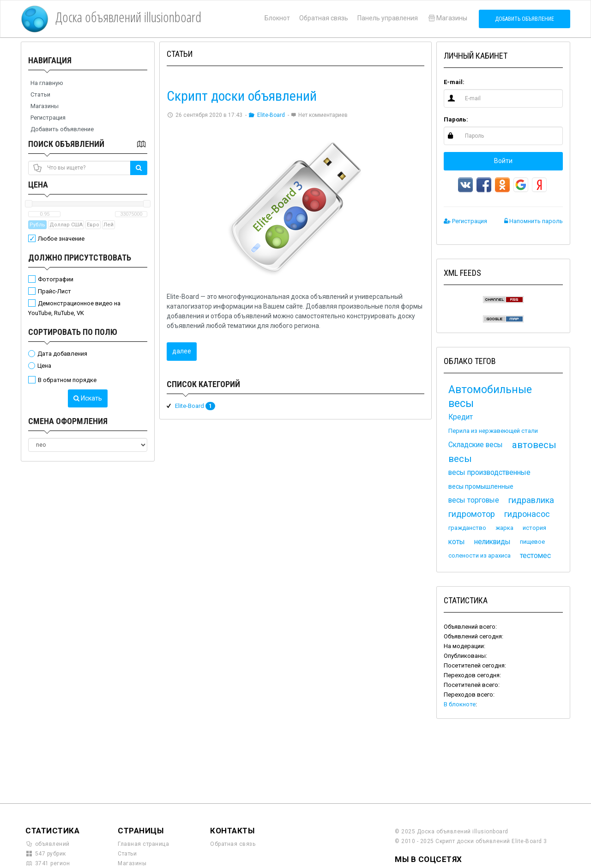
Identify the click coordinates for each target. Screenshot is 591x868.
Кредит (461, 417)
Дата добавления (62, 354)
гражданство (467, 528)
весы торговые (474, 500)
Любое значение (61, 239)
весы (460, 459)
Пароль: (456, 119)
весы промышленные (481, 486)
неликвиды (492, 542)
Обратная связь (324, 18)
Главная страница (143, 844)
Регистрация (48, 118)
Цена (38, 185)
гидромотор (472, 514)
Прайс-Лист (54, 291)
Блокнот (277, 18)
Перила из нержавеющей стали (493, 431)
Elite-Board (267, 115)
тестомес (535, 556)
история (534, 528)
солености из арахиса (479, 555)
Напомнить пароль (534, 221)
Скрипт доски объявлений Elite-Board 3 (491, 841)
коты (457, 542)
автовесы (534, 445)
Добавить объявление (525, 19)
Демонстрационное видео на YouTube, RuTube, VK (74, 308)
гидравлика (531, 500)
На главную (47, 83)
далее (182, 351)
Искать (88, 398)
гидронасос (527, 514)
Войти (503, 161)
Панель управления (388, 18)
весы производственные (489, 473)
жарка (504, 528)
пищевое (532, 542)
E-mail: (454, 82)
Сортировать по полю (73, 332)
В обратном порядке (67, 380)
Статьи (40, 94)
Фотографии (56, 279)
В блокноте (460, 704)
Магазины (447, 18)
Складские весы (476, 445)
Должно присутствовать (80, 258)
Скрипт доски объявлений (242, 96)
